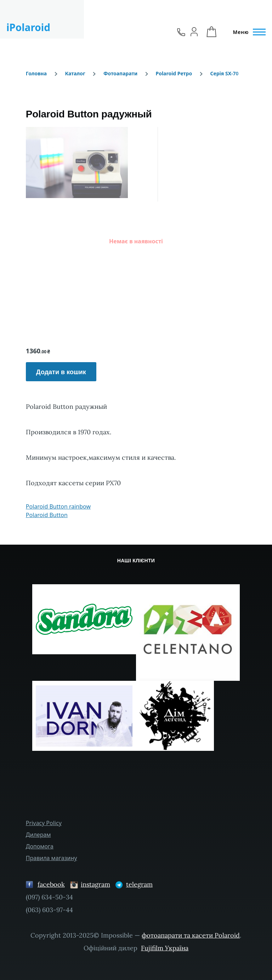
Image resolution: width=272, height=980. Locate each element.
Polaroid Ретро (174, 73)
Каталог (75, 73)
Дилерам (38, 835)
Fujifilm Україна (165, 948)
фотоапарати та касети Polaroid (191, 935)
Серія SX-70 (224, 73)
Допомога (40, 846)
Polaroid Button (47, 515)
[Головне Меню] (247, 32)
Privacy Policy (44, 823)
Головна (36, 73)
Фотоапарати (120, 73)
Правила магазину (52, 858)
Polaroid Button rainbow (58, 506)
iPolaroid (28, 27)
